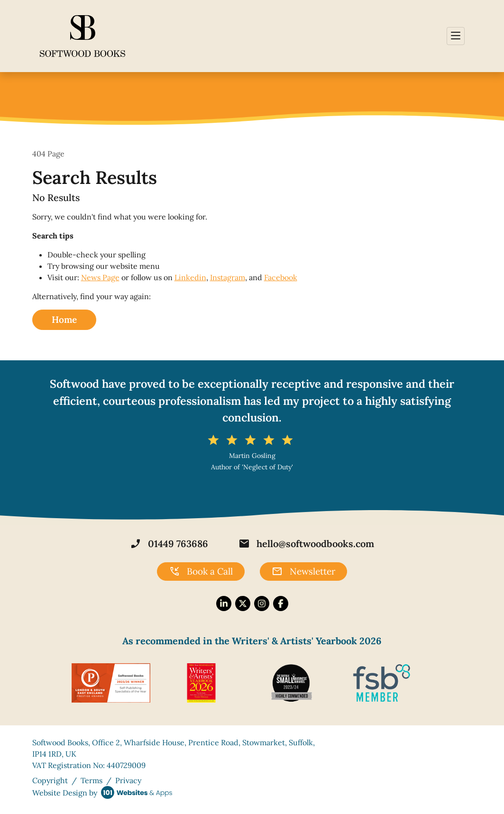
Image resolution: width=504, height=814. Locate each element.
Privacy (128, 780)
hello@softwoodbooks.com (306, 544)
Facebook (281, 277)
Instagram (228, 277)
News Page (100, 277)
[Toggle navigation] (456, 36)
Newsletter (303, 572)
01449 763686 (169, 544)
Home (64, 320)
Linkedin (190, 277)
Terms (92, 780)
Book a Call (201, 572)
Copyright (50, 780)
